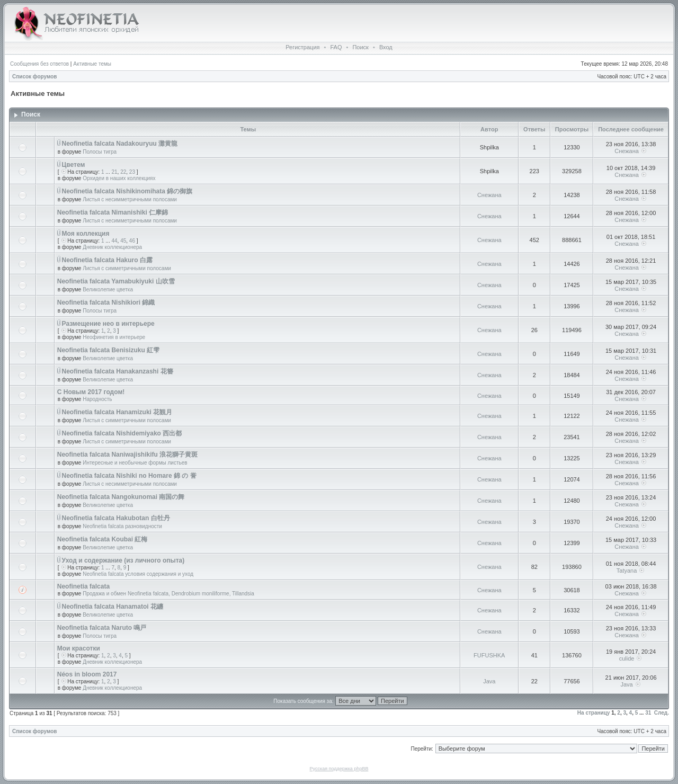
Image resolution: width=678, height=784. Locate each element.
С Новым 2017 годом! (91, 392)
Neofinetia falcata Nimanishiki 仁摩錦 (113, 212)
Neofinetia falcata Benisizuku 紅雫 (108, 350)
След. (662, 713)
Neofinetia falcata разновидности (122, 526)
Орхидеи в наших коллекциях (119, 178)
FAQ (336, 47)
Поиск (360, 47)
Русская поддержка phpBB (339, 769)
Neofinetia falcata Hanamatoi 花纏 (113, 607)
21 (114, 172)
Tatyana (627, 571)
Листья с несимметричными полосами (130, 199)
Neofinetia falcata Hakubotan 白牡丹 (116, 518)
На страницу (594, 713)
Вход (386, 47)
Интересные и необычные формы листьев (135, 463)
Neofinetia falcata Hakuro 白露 (107, 260)
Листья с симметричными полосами (127, 268)
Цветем (74, 165)
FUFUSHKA (489, 655)
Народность (97, 399)
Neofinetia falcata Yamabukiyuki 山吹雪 (116, 281)
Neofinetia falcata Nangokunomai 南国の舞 (121, 497)
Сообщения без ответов (39, 64)
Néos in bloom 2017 (87, 674)
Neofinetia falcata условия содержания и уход (138, 574)
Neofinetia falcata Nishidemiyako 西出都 (122, 433)
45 (123, 241)
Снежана (627, 151)
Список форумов (35, 77)
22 (123, 172)
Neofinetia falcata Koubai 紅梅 (102, 539)
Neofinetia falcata (83, 586)
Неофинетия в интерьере (114, 337)
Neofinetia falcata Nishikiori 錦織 (106, 302)
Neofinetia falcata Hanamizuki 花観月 (117, 412)
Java (489, 681)
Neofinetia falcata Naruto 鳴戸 (102, 628)
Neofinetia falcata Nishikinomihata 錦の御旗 (127, 191)
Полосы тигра (100, 152)
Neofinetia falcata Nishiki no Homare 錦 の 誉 (129, 476)
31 (648, 713)
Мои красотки (79, 648)
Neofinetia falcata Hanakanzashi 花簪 (118, 371)
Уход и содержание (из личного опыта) (123, 560)
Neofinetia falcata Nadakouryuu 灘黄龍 (120, 144)
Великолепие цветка (108, 289)
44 (114, 241)
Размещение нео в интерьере (108, 324)
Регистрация (302, 47)
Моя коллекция (86, 234)
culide (627, 658)
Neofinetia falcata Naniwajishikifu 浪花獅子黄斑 (127, 455)
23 (132, 172)
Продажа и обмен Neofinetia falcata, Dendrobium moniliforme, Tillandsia (168, 594)
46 (132, 241)
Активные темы (92, 64)
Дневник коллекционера (112, 247)
